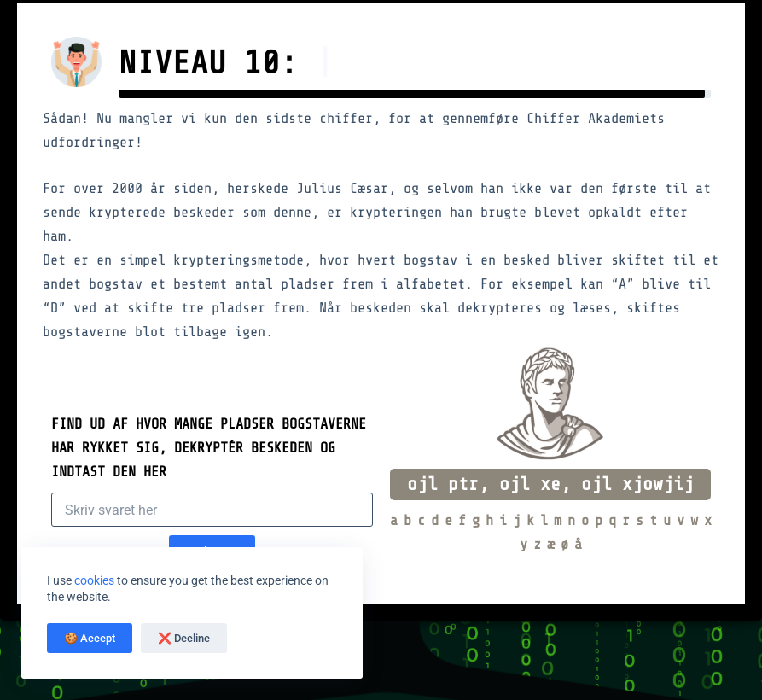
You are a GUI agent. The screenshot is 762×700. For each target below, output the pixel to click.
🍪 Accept (90, 638)
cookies (94, 580)
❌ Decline (184, 638)
